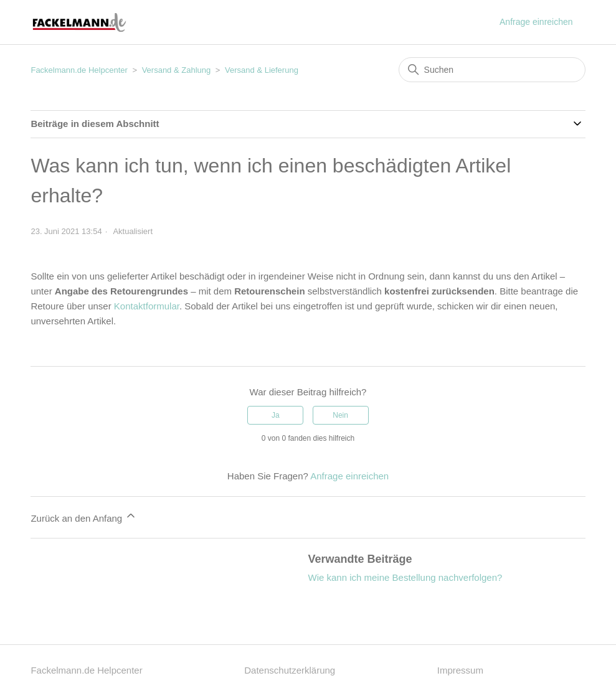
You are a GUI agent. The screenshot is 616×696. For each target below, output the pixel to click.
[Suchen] (492, 70)
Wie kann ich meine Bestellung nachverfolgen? (405, 577)
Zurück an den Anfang (84, 516)
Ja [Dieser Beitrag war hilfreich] (276, 415)
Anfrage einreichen (536, 22)
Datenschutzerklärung (290, 670)
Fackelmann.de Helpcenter (80, 70)
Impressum (460, 670)
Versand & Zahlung (177, 70)
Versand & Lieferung (262, 70)
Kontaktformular (147, 306)
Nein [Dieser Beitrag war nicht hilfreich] (340, 415)
